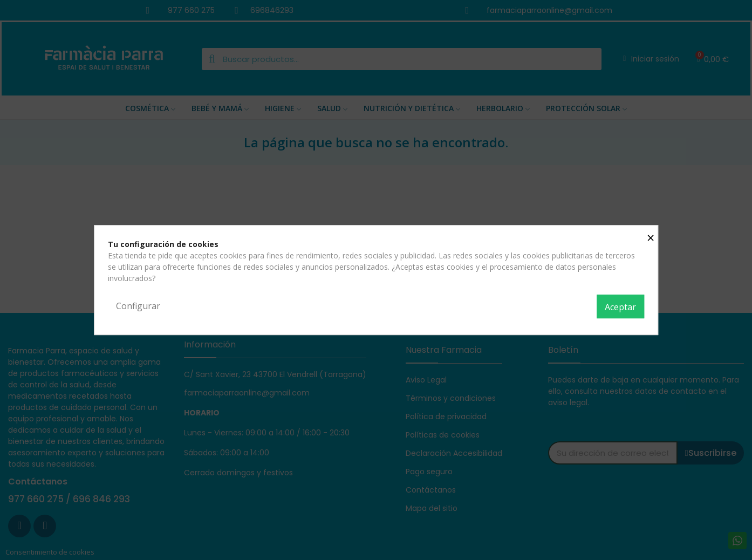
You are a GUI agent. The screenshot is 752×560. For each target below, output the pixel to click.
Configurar (138, 306)
